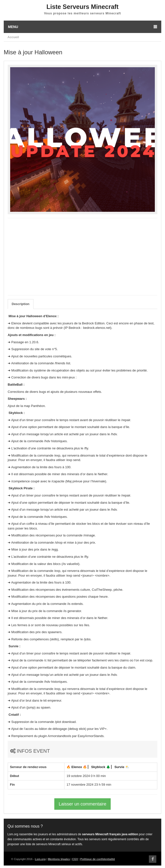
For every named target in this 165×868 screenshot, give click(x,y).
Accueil (13, 37)
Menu (82, 27)
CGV (75, 859)
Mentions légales (59, 859)
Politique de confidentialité (98, 859)
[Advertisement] (82, 257)
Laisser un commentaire (82, 804)
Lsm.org (40, 859)
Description (21, 304)
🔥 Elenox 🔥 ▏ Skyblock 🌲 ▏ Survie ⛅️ (98, 767)
